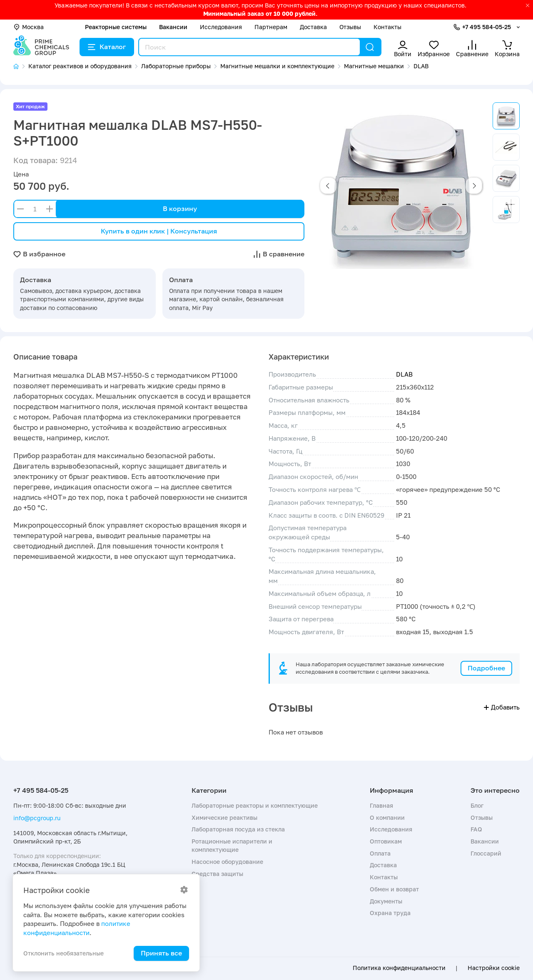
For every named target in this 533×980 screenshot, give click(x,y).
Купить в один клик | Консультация (159, 231)
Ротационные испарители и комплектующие (232, 845)
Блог (477, 805)
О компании (387, 817)
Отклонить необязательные (64, 953)
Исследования (221, 27)
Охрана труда (390, 913)
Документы (386, 901)
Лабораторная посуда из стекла (238, 829)
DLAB (404, 374)
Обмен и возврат (394, 889)
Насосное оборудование (227, 862)
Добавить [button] (502, 707)
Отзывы (350, 27)
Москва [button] (29, 27)
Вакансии (173, 27)
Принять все (161, 953)
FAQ (476, 829)
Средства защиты (217, 874)
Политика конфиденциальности (399, 968)
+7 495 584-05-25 (487, 27)
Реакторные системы (116, 27)
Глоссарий (486, 853)
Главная (381, 805)
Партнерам (271, 27)
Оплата (380, 853)
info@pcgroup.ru (37, 818)
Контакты (387, 27)
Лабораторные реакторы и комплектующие (255, 805)
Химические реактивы (224, 817)
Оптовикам (386, 841)
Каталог (107, 47)
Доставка (313, 27)
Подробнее (486, 668)
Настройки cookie (494, 968)
